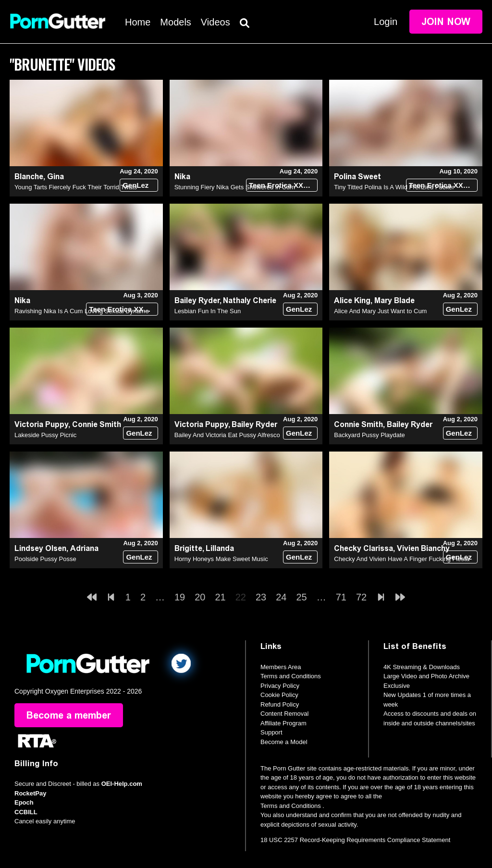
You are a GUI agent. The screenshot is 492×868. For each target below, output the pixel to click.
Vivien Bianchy (423, 548)
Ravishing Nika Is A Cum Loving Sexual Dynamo (82, 311)
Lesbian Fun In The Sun (208, 311)
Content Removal (284, 714)
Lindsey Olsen (40, 548)
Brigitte (188, 548)
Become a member (69, 715)
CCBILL (26, 812)
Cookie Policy (279, 695)
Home (138, 22)
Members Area (281, 667)
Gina (55, 177)
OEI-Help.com (122, 784)
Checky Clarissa (363, 548)
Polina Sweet (357, 177)
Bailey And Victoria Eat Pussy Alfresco (227, 435)
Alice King (352, 300)
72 (361, 597)
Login (386, 22)
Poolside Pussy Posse (45, 559)
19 (180, 597)
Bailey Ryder (197, 300)
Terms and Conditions (291, 676)
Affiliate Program (283, 723)
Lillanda (220, 548)
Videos (215, 22)
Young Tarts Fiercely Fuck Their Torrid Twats (76, 187)
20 (200, 597)
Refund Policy (280, 704)
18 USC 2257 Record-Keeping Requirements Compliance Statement (355, 840)
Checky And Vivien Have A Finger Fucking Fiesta (402, 559)
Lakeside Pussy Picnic (45, 435)
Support (271, 732)
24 (281, 597)
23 (261, 597)
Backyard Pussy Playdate (369, 435)
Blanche (29, 177)
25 (302, 597)
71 (341, 597)
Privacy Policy (280, 686)
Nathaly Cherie (250, 300)
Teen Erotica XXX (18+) (283, 185)
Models (175, 22)
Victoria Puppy (41, 424)
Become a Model (284, 742)
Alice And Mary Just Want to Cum (380, 311)
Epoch (24, 802)
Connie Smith (97, 424)
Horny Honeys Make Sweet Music (221, 559)
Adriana (84, 548)
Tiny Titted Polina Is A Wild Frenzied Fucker (394, 187)
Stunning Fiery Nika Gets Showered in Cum (235, 187)
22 (241, 597)
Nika (182, 177)
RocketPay (30, 793)
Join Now (446, 22)
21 (221, 597)
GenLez (135, 185)
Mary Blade (394, 300)
